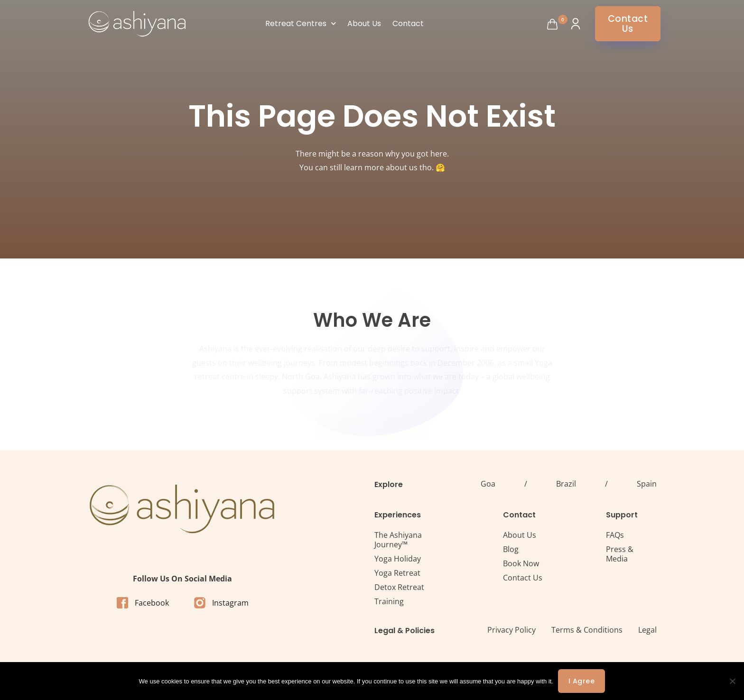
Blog (511, 549)
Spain (647, 484)
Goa (488, 484)
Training (389, 601)
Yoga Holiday (398, 559)
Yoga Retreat (397, 573)
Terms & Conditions (587, 630)
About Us (364, 23)
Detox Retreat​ (399, 587)
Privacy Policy (512, 630)
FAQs (615, 535)
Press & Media (620, 554)
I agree (582, 681)
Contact (408, 23)
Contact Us (523, 578)
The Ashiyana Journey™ (398, 540)
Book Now (521, 563)
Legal (647, 630)
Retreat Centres (301, 23)
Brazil (566, 484)
